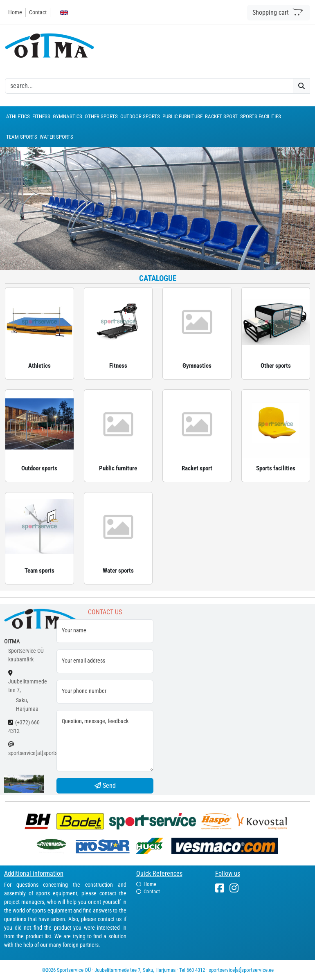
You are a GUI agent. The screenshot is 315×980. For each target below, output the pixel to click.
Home (15, 12)
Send (105, 786)
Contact (38, 12)
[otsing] (149, 86)
